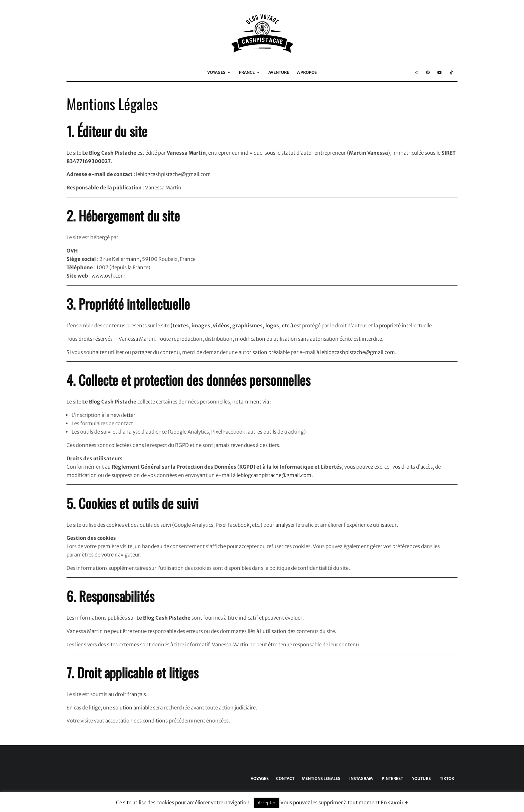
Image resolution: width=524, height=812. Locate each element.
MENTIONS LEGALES (321, 778)
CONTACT (285, 778)
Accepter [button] (267, 803)
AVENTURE (279, 72)
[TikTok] (451, 72)
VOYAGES (216, 72)
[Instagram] (416, 72)
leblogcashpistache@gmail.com (173, 174)
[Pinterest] (428, 72)
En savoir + (394, 802)
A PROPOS (307, 72)
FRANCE (247, 72)
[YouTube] (439, 72)
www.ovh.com (109, 276)
